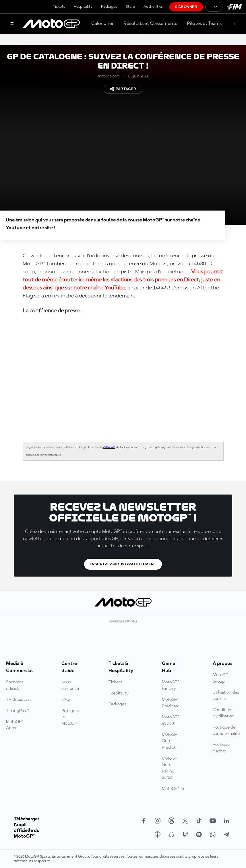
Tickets (59, 7)
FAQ (66, 700)
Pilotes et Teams (204, 24)
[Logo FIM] (234, 7)
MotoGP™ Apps (15, 725)
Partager (123, 89)
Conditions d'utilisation (223, 713)
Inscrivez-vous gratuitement (123, 564)
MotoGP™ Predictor (171, 703)
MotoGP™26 (173, 789)
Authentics (153, 7)
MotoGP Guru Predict (170, 741)
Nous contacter (70, 685)
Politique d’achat (221, 748)
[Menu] (12, 24)
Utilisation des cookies (226, 696)
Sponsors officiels (14, 685)
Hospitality (83, 7)
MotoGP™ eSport (171, 720)
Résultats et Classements (150, 24)
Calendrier (102, 24)
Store (130, 7)
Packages (109, 7)
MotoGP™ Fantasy (171, 685)
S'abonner (186, 7)
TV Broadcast (19, 700)
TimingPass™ (18, 711)
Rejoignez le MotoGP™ (71, 717)
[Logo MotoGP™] (51, 24)
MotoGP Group (220, 678)
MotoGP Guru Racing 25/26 (170, 768)
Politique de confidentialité (226, 731)
